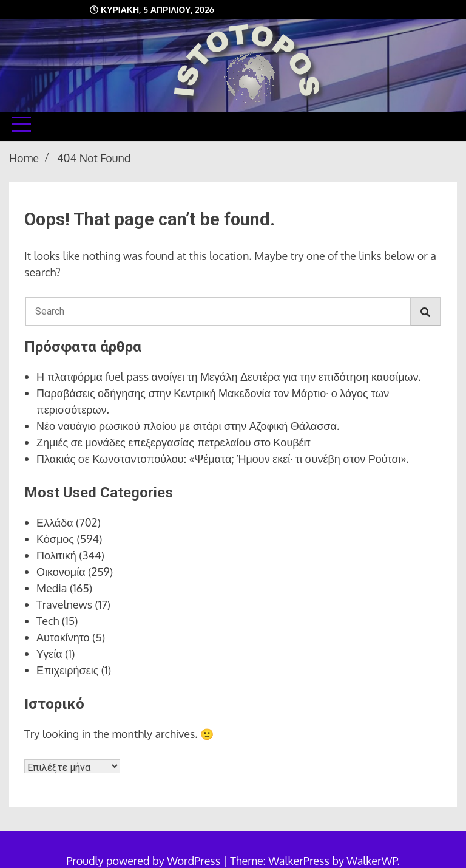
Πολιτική (56, 555)
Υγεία (49, 654)
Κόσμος (55, 539)
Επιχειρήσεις (67, 670)
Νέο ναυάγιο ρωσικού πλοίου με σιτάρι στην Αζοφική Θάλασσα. (188, 426)
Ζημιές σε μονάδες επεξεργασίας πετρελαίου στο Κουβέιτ (174, 442)
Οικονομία (61, 572)
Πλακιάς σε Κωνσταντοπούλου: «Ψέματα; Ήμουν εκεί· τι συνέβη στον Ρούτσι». (223, 459)
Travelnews (64, 604)
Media (52, 588)
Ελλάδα (55, 522)
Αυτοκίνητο (63, 637)
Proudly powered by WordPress (144, 861)
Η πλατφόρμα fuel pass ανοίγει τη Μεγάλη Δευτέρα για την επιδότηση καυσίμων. (229, 377)
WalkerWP (372, 861)
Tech (48, 621)
